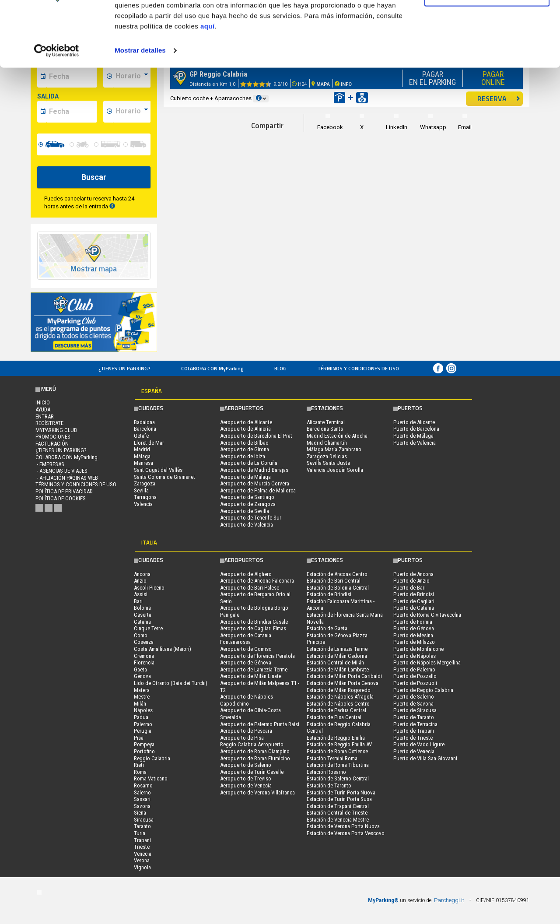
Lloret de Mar (149, 443)
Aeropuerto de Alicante (246, 422)
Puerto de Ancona (413, 574)
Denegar (487, 52)
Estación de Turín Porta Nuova (341, 792)
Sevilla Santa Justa (328, 463)
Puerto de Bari (409, 588)
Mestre (142, 697)
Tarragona (145, 497)
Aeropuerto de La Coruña (249, 463)
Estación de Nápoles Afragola (340, 697)
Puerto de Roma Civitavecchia (427, 615)
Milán (140, 704)
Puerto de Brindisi (414, 594)
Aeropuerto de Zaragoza (248, 504)
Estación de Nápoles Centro (338, 704)
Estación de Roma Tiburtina (338, 765)
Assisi (141, 594)
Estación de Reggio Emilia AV (339, 744)
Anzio (140, 581)
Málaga (142, 456)
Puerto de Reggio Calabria (423, 690)
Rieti (139, 765)
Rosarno (143, 785)
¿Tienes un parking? (124, 368)
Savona (142, 806)
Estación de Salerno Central (338, 778)
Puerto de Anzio (411, 581)
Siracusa (144, 820)
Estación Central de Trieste (337, 813)
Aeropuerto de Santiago (247, 497)
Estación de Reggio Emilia (336, 738)
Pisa (139, 738)
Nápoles (143, 710)
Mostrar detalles (140, 108)
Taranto (142, 826)
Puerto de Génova (414, 628)
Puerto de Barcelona (416, 429)
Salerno (142, 792)
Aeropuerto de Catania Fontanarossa (246, 639)
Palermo (143, 724)
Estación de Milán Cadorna (337, 656)
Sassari (142, 799)
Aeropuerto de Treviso (246, 778)
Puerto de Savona (413, 704)
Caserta (143, 615)
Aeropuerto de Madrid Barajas (254, 470)
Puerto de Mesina (413, 635)
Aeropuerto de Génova (246, 662)
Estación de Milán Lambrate (338, 669)
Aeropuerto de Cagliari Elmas (253, 628)
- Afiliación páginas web (67, 478)
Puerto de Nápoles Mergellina (427, 662)
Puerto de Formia (413, 622)
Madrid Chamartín (327, 443)
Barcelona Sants (325, 429)
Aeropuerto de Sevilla (245, 511)
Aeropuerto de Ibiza (243, 456)
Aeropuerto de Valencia (247, 525)
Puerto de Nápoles (415, 656)
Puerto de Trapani (414, 731)
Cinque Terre (148, 628)
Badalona (144, 422)
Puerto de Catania (414, 608)
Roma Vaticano (151, 778)
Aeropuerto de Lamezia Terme (254, 669)
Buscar (94, 177)
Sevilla (141, 490)
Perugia (143, 731)
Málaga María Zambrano (334, 449)
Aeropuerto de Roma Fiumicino (255, 758)
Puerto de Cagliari (414, 601)
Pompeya (144, 744)
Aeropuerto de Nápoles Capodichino (247, 700)
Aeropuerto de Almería (245, 429)
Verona (142, 860)
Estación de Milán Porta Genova (343, 683)
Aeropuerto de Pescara (246, 731)
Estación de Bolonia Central (338, 588)
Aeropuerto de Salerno (246, 765)
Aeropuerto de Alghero (246, 574)
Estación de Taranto (329, 785)
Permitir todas (487, 23)
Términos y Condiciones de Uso (358, 368)
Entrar (45, 416)
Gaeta (140, 669)
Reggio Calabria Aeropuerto (252, 744)
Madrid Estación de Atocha (337, 436)
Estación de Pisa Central (334, 717)
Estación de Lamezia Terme (337, 649)
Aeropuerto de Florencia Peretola (257, 656)
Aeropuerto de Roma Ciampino (255, 751)
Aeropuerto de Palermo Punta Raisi (260, 724)
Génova (142, 676)
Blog (280, 368)
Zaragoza (145, 483)
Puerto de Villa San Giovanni (425, 758)
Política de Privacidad (64, 491)
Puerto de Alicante (414, 422)
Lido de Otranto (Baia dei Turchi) (171, 683)
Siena (140, 813)
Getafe (141, 436)
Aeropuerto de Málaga (245, 477)
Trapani (142, 840)
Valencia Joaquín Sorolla (335, 470)
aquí (208, 84)
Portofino (144, 751)
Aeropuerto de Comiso (246, 649)
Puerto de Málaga (413, 436)
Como (141, 635)
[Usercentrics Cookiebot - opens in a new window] (57, 109)
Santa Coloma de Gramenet (164, 477)
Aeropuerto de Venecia (246, 785)
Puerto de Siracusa (415, 710)
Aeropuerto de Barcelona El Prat (256, 436)
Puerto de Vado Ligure (419, 744)
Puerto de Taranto (414, 717)
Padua (141, 717)
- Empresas (50, 464)
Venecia (143, 854)
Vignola (142, 867)
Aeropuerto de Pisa (242, 738)
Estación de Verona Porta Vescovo (346, 833)
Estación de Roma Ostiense (337, 751)
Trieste (142, 847)
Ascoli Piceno (149, 588)
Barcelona (145, 429)
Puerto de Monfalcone (418, 649)
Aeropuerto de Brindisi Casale (254, 622)
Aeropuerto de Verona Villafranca (257, 792)
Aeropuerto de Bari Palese (250, 588)
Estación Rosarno (326, 772)
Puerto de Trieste (413, 738)
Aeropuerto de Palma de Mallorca (258, 490)
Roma (140, 772)
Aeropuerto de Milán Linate (251, 676)
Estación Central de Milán (335, 662)
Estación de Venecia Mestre (338, 820)
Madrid (142, 449)
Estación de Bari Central (334, 581)
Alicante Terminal (326, 422)
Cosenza (144, 642)
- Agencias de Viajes (61, 471)
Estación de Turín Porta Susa (339, 799)
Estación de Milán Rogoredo (339, 690)
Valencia (143, 504)
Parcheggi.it (449, 900)
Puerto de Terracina (415, 724)
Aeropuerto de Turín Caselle (252, 772)
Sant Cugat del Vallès (158, 470)
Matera (142, 690)
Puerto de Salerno (414, 697)
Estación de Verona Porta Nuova (343, 826)
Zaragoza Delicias (327, 456)
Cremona (144, 656)
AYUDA (43, 409)
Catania (142, 622)
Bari (138, 601)
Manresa (143, 463)
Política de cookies (61, 498)
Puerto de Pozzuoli (415, 683)
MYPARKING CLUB (56, 430)
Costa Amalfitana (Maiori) (163, 649)
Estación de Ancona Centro (337, 574)
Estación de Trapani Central (338, 806)
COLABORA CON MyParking (212, 368)
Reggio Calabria (152, 758)
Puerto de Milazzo (414, 642)
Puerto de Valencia (415, 443)
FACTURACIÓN (52, 444)
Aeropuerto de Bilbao (244, 443)
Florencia (144, 662)
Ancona (142, 574)
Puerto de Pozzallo (415, 676)
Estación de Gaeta (327, 628)
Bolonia (142, 608)
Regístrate (49, 423)
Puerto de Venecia (414, 751)
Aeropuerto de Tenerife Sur (251, 518)
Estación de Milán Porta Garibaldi (344, 676)
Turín (140, 833)
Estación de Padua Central (336, 710)
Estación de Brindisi (329, 594)
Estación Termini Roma (332, 758)
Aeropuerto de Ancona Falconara (257, 581)
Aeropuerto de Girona (245, 449)
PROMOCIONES (53, 437)
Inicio (43, 402)
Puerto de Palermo (414, 669)
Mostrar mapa (94, 269)
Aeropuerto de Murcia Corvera (255, 483)
